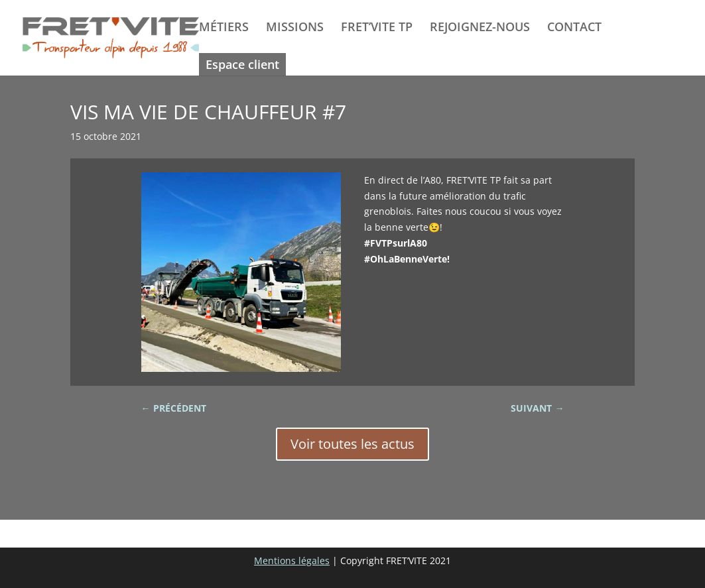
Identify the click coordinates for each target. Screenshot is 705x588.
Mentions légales (292, 560)
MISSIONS (295, 28)
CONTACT (574, 28)
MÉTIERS (224, 28)
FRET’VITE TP (377, 28)
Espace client (242, 64)
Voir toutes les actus (352, 444)
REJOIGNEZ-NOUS (480, 28)
